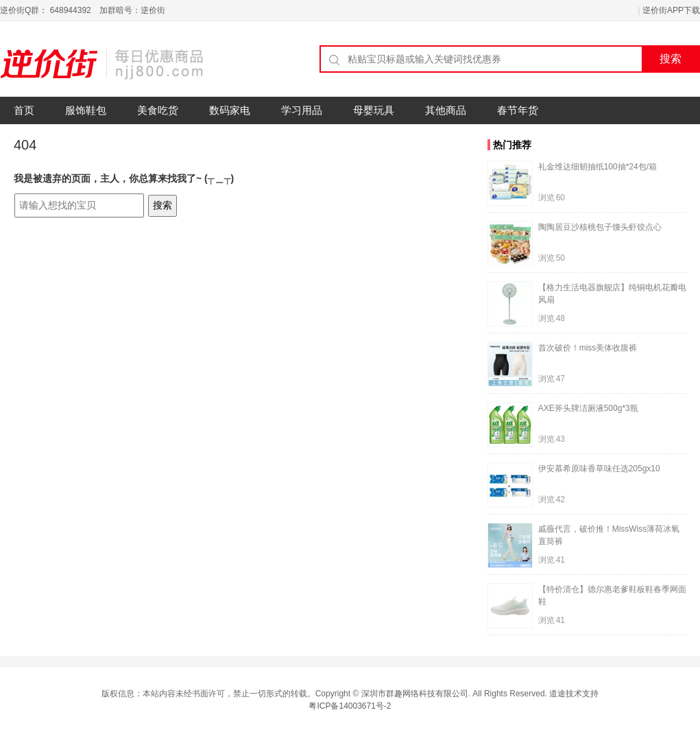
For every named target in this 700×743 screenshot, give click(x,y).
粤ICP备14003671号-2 (350, 706)
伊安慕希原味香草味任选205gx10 (599, 469)
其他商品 (446, 110)
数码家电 (230, 110)
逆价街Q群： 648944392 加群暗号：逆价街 (83, 10)
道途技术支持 (574, 694)
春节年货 (518, 110)
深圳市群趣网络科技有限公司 (415, 694)
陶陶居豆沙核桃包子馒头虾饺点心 (600, 227)
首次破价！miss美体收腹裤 (588, 348)
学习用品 (302, 110)
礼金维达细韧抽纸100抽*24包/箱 (598, 167)
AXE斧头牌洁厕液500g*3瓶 (588, 408)
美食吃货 (158, 110)
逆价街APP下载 (671, 10)
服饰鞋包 (86, 110)
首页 (24, 110)
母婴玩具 (374, 110)
